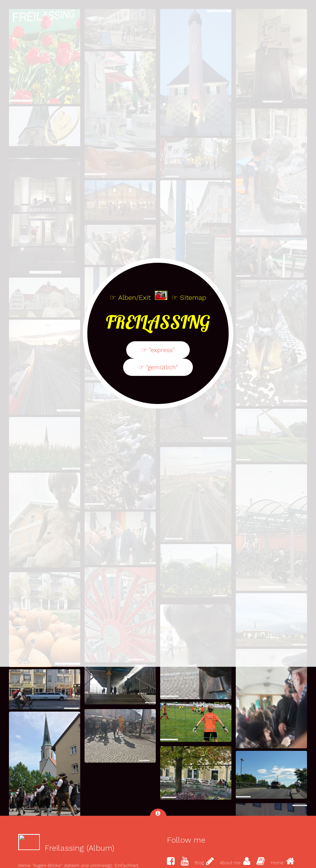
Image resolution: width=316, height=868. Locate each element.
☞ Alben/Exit (130, 398)
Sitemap (193, 398)
